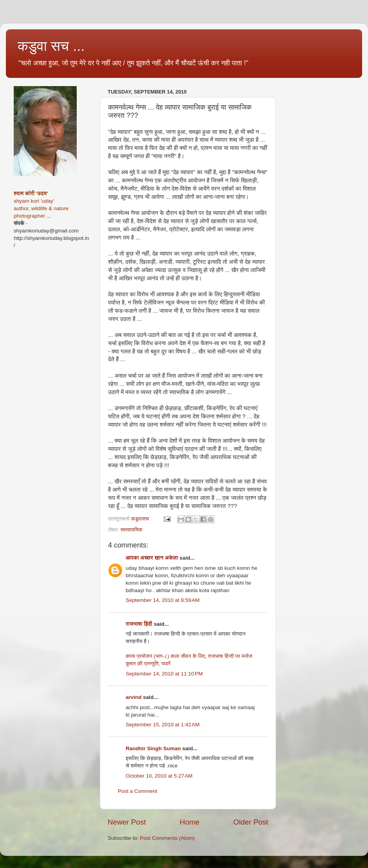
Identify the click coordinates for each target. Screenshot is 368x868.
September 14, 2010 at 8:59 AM (163, 600)
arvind (134, 697)
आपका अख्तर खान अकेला (152, 558)
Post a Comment (138, 791)
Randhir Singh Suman (153, 748)
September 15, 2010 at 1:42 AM (163, 725)
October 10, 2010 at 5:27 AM (159, 776)
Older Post (251, 822)
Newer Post (127, 822)
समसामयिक (132, 530)
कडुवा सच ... (51, 46)
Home (189, 822)
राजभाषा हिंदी (139, 624)
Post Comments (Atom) (168, 838)
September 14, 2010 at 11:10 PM (164, 674)
